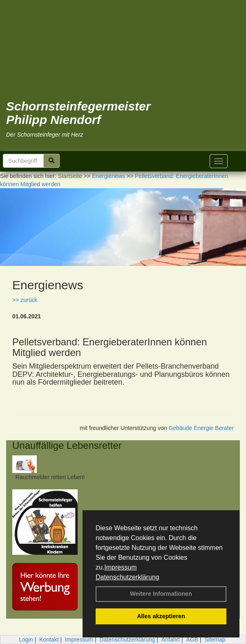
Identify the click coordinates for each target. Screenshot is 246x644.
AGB (192, 639)
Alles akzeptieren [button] (161, 616)
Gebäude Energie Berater (201, 428)
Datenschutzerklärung (127, 577)
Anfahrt (171, 639)
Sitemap (215, 639)
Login (26, 639)
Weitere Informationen (161, 594)
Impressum (120, 567)
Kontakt (49, 639)
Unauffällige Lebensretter (67, 445)
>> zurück (25, 300)
